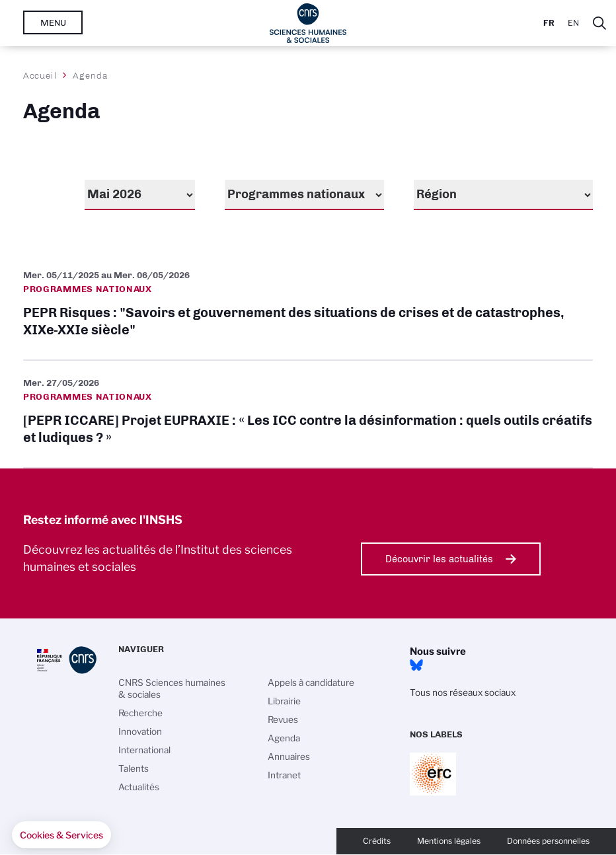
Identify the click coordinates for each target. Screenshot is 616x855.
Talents (134, 768)
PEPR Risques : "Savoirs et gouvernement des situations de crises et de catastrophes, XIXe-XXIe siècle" (308, 306)
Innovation (140, 731)
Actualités (139, 787)
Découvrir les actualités (439, 559)
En (573, 23)
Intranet (284, 775)
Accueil (40, 75)
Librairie (284, 701)
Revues (283, 720)
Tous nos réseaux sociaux (463, 692)
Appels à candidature (311, 683)
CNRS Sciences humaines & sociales (172, 688)
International (144, 750)
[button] (61, 835)
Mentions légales (449, 841)
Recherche (140, 713)
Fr (549, 23)
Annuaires (289, 757)
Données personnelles (548, 841)
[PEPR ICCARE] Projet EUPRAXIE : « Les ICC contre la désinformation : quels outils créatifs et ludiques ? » (308, 414)
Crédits (377, 841)
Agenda (284, 738)
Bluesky (416, 665)
